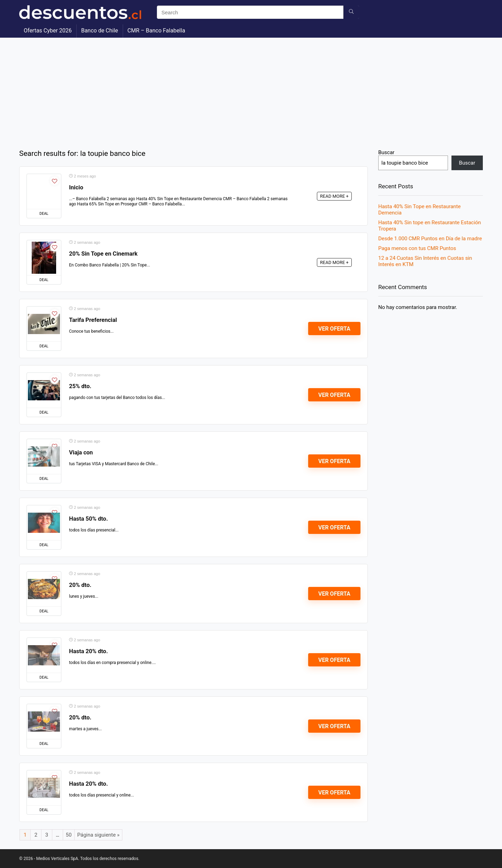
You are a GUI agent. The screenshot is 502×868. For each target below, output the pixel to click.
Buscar (386, 152)
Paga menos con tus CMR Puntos (417, 248)
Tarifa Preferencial (93, 320)
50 (69, 835)
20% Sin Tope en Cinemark (103, 254)
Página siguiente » (98, 835)
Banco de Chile (100, 31)
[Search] (351, 12)
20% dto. (80, 585)
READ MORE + (334, 196)
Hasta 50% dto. (88, 519)
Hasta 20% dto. (88, 651)
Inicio (76, 187)
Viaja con (81, 452)
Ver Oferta (334, 329)
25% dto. (80, 386)
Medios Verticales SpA (57, 859)
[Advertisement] (251, 90)
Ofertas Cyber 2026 (48, 31)
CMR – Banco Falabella (156, 31)
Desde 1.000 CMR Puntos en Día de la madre (430, 239)
